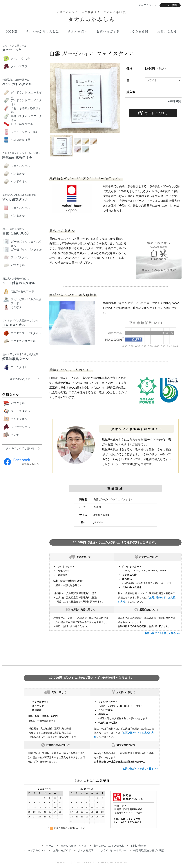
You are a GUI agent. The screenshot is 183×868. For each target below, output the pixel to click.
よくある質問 (138, 31)
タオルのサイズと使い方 (20, 448)
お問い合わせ (167, 31)
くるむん (16, 307)
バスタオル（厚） (22, 140)
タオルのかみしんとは (43, 31)
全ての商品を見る (20, 379)
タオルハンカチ (20, 58)
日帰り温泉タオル (22, 124)
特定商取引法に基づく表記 (149, 850)
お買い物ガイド (108, 31)
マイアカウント (37, 850)
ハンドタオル (19, 181)
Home (12, 31)
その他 (15, 435)
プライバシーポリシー (113, 850)
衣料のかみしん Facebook (109, 846)
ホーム (50, 846)
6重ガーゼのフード (23, 291)
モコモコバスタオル (23, 341)
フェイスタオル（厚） (25, 132)
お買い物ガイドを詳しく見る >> (162, 633)
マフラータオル (20, 427)
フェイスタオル (20, 166)
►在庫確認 (174, 101)
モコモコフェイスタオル (26, 333)
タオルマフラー (20, 66)
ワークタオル (19, 367)
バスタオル (18, 174)
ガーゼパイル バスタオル (26, 249)
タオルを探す (78, 31)
